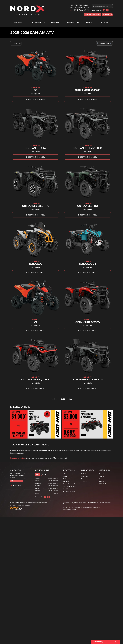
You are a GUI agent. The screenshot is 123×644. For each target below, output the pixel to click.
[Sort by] (104, 43)
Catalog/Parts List (104, 484)
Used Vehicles (38, 22)
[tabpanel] (46, 486)
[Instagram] (107, 10)
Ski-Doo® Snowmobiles (70, 486)
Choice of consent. (71, 509)
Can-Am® (66, 481)
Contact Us (104, 22)
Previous (52, 399)
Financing (56, 22)
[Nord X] (27, 10)
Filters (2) (16, 43)
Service (89, 22)
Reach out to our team (18, 458)
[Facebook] (104, 10)
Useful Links (105, 470)
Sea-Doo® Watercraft (69, 484)
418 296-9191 (80, 10)
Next (72, 399)
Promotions (73, 22)
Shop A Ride (22, 505)
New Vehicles (20, 22)
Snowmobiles (85, 476)
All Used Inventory (86, 474)
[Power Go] (29, 508)
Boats (65, 479)
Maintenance (103, 481)
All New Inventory (68, 474)
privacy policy (89, 508)
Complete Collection (69, 491)
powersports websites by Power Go (37, 503)
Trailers (65, 476)
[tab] (38, 474)
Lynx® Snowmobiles (69, 489)
